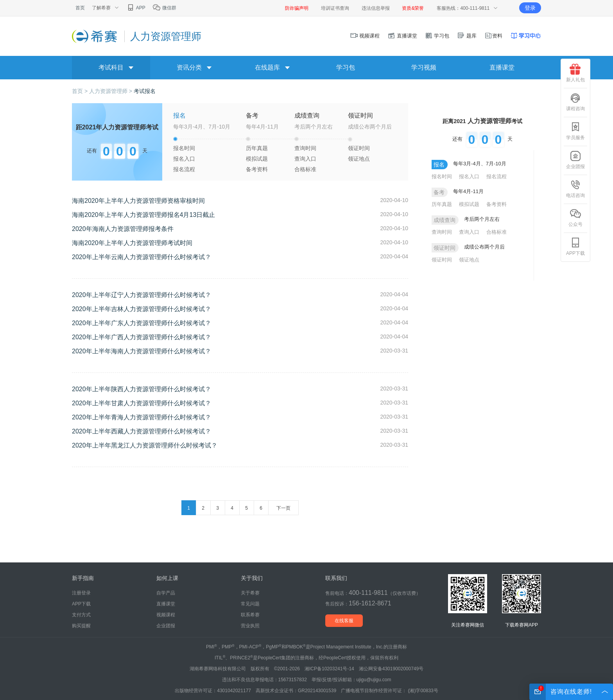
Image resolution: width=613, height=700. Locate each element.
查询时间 (305, 148)
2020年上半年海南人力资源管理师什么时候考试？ (142, 351)
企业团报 (575, 160)
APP (136, 8)
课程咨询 (575, 102)
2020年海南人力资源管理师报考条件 (123, 229)
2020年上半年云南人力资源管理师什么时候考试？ (142, 257)
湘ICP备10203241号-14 (329, 669)
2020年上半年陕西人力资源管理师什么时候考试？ (142, 389)
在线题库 (267, 67)
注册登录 (81, 593)
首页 (80, 8)
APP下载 (575, 247)
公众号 (575, 218)
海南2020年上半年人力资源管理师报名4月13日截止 (143, 215)
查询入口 (305, 159)
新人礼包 (575, 73)
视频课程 (365, 36)
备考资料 (257, 169)
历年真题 (257, 148)
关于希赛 (250, 593)
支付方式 (81, 615)
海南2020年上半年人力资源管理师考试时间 (132, 243)
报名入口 (184, 159)
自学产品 (166, 593)
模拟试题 (257, 159)
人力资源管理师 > (111, 91)
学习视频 (424, 67)
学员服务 (575, 131)
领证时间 (359, 148)
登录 (530, 8)
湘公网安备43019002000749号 (391, 669)
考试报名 (145, 91)
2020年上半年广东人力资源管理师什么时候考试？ (142, 323)
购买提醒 (81, 626)
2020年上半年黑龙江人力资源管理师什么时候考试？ (145, 445)
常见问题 (250, 604)
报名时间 (184, 148)
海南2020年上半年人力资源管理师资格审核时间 (138, 201)
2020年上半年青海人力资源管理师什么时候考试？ (142, 417)
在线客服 (344, 621)
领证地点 (359, 159)
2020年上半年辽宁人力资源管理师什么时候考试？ (142, 295)
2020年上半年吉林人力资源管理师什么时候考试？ (142, 309)
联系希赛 (250, 615)
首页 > (81, 91)
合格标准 (305, 169)
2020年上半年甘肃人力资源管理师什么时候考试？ (142, 403)
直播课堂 (402, 36)
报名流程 (184, 169)
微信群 (164, 8)
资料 (493, 36)
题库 (467, 36)
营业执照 (250, 626)
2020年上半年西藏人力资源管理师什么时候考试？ (142, 431)
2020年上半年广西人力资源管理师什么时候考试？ (142, 337)
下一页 (283, 508)
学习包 (437, 36)
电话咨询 (575, 189)
